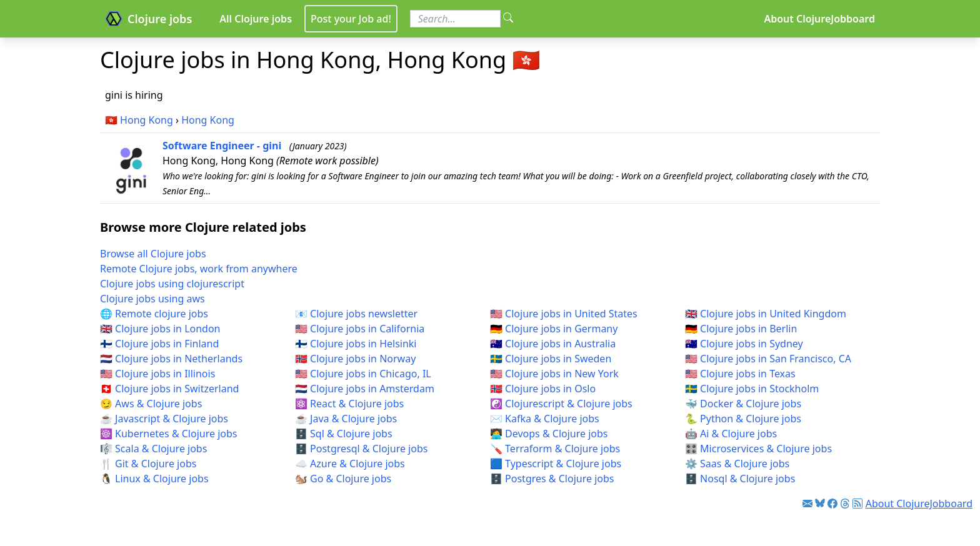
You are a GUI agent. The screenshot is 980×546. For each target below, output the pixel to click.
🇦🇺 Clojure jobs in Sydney (744, 344)
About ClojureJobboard (819, 19)
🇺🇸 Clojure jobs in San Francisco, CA (768, 359)
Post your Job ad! (351, 19)
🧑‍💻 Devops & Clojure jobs (549, 434)
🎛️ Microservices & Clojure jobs (758, 449)
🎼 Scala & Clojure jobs (153, 449)
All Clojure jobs (256, 19)
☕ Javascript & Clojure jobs (164, 419)
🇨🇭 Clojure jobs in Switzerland (169, 389)
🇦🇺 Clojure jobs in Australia (553, 344)
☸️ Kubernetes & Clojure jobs (168, 434)
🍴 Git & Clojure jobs (148, 464)
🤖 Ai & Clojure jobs (731, 434)
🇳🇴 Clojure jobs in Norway (355, 359)
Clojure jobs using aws (152, 299)
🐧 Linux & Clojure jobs (154, 479)
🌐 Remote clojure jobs (154, 314)
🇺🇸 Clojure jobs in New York (554, 374)
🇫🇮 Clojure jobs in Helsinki (356, 344)
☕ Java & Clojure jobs (346, 419)
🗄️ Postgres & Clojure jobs (552, 479)
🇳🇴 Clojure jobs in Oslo (543, 389)
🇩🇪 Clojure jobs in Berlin (741, 329)
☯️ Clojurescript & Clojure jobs (561, 404)
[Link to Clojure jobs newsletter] (807, 504)
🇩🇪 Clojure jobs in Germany (554, 329)
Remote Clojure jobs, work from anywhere (199, 269)
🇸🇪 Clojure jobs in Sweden (551, 359)
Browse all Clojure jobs (153, 254)
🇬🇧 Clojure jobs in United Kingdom (766, 314)
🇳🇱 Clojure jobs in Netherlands (171, 359)
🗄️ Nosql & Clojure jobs (740, 479)
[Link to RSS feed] (857, 504)
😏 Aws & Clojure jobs (151, 404)
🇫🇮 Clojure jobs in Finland (159, 344)
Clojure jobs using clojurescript (172, 284)
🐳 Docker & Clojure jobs (743, 404)
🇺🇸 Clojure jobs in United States (564, 314)
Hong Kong (147, 120)
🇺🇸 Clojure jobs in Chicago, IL (363, 374)
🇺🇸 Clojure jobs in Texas (740, 374)
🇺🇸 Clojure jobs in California (360, 329)
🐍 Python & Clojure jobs (743, 419)
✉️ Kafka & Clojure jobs (545, 419)
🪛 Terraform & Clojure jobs (555, 449)
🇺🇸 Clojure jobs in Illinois (157, 374)
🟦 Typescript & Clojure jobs (556, 464)
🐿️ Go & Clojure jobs (343, 479)
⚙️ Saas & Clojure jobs (737, 464)
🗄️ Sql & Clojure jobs (344, 434)
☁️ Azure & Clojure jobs (350, 464)
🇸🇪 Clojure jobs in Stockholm (752, 389)
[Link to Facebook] (832, 504)
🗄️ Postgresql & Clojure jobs (361, 449)
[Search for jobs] (455, 19)
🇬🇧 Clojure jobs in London (160, 329)
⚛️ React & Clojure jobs (349, 404)
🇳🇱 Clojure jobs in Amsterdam (365, 389)
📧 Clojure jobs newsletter (356, 314)
